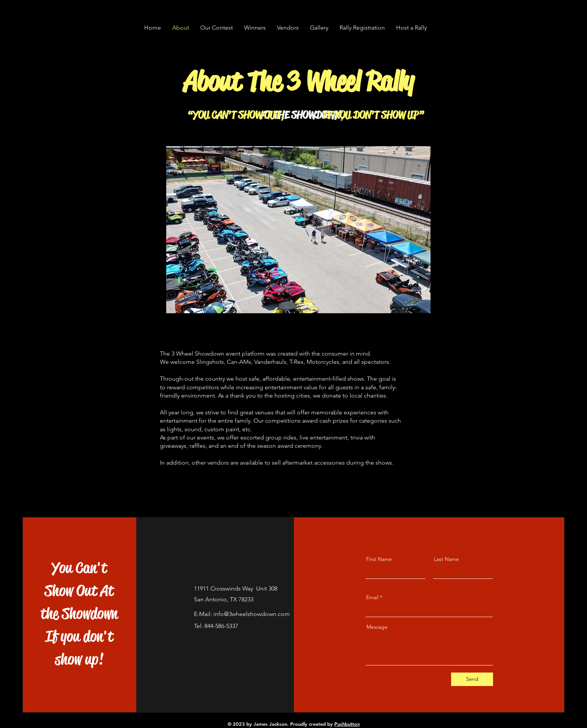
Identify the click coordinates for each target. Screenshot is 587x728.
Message (377, 627)
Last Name (446, 559)
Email (372, 597)
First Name (379, 559)
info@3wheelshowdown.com (252, 614)
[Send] (472, 679)
